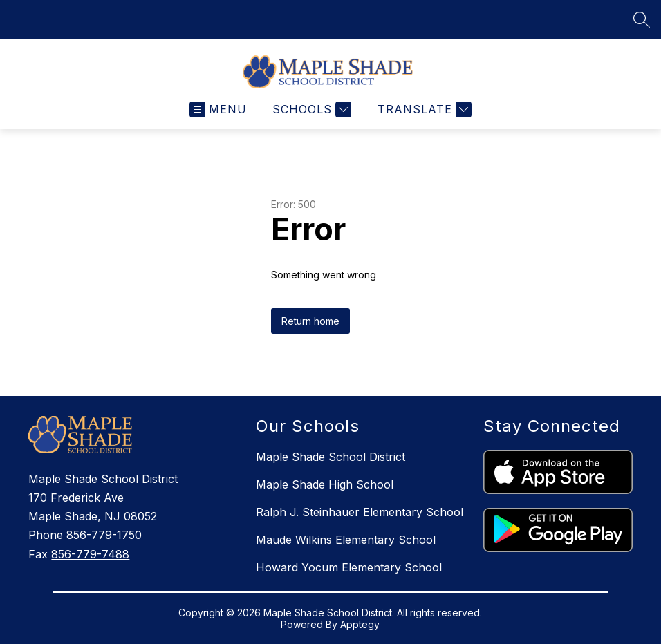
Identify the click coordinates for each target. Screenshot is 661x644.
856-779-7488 (90, 554)
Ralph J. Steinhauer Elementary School (360, 512)
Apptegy (360, 624)
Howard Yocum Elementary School (349, 567)
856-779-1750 (104, 535)
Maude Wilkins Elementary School (346, 540)
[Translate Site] (423, 110)
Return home (310, 321)
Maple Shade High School (325, 484)
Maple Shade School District (330, 457)
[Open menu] (218, 110)
